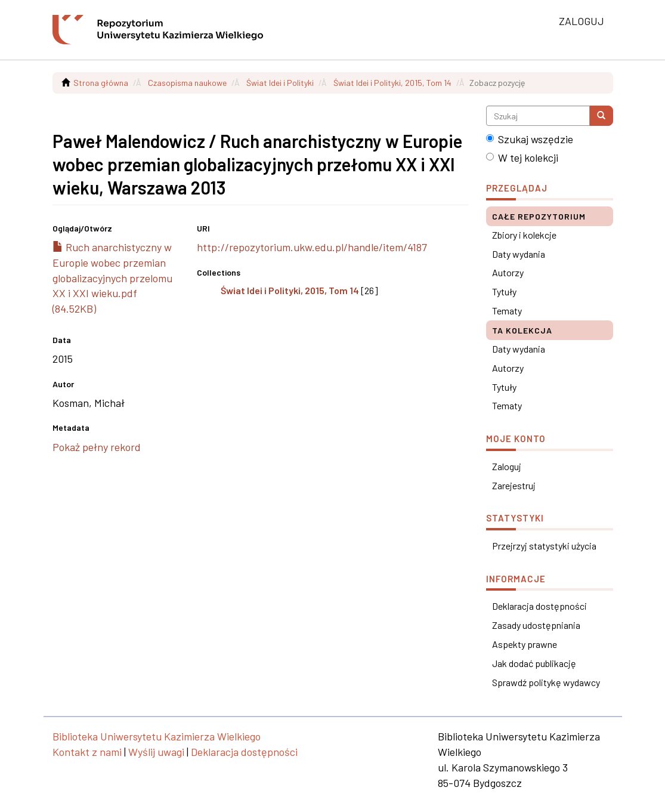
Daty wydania (519, 254)
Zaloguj (507, 466)
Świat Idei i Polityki (280, 83)
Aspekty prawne (525, 644)
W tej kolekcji (522, 158)
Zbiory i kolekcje (524, 235)
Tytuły (504, 291)
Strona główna (101, 83)
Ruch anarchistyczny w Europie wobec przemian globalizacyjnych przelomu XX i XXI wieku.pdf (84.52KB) (112, 278)
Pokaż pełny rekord (97, 447)
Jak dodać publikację (534, 663)
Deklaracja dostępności (539, 606)
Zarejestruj (514, 485)
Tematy (507, 311)
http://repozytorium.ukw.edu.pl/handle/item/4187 (312, 247)
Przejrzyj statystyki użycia (544, 546)
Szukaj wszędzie (530, 139)
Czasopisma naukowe (187, 83)
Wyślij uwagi (156, 752)
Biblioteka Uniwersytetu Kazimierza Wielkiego (157, 736)
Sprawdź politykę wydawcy (546, 682)
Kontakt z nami (87, 752)
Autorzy (508, 272)
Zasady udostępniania (536, 625)
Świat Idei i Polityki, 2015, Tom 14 (392, 83)
